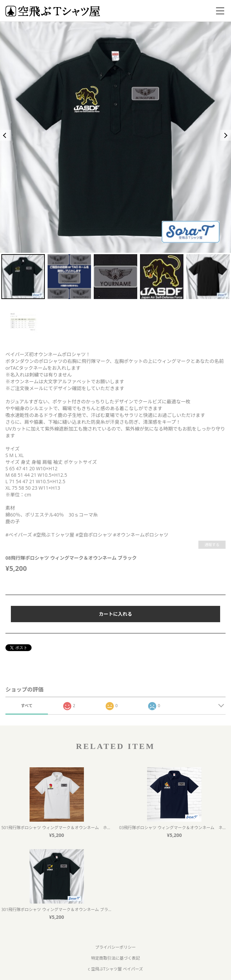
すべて (27, 706)
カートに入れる (115, 614)
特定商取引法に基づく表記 (115, 958)
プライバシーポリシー (115, 947)
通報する (212, 545)
